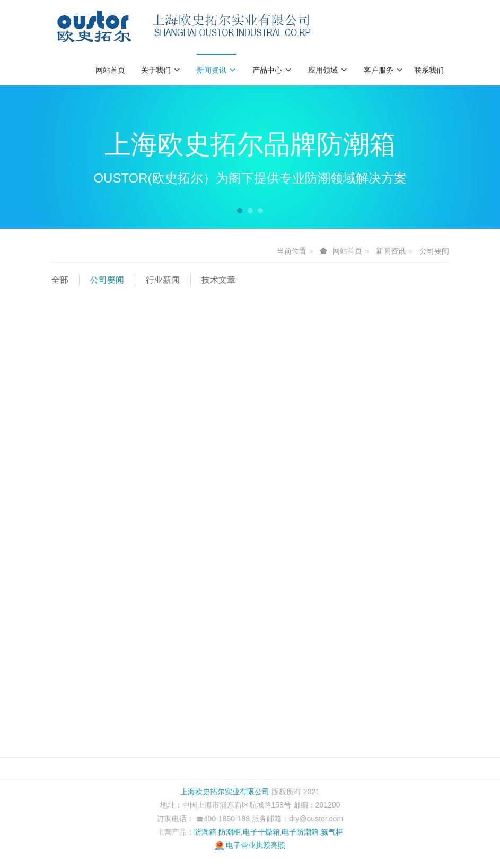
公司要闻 (434, 251)
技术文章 (218, 280)
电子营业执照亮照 (250, 845)
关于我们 (161, 70)
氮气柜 (332, 832)
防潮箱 (205, 832)
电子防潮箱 (300, 832)
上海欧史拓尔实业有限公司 (225, 792)
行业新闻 (163, 280)
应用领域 (328, 70)
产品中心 (272, 70)
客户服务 (384, 70)
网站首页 (110, 70)
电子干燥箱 (261, 832)
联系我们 (429, 70)
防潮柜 (230, 832)
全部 (60, 280)
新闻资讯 (217, 70)
